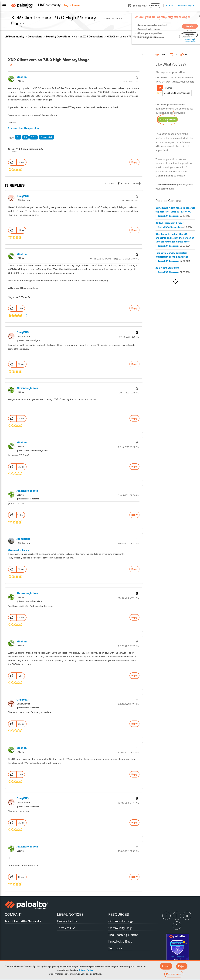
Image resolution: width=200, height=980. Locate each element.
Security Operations (58, 37)
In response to (30, 340)
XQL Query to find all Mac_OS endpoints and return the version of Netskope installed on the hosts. (175, 238)
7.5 (25, 137)
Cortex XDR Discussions (89, 37)
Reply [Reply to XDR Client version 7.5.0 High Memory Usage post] (134, 162)
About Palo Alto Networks (23, 921)
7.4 (18, 137)
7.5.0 (34, 137)
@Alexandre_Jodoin (18, 550)
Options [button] (137, 77)
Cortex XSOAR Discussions (170, 227)
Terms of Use (66, 928)
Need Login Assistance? (181, 41)
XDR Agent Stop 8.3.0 (167, 268)
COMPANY (13, 914)
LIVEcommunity (14, 37)
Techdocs (115, 948)
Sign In (169, 6)
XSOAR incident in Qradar (169, 223)
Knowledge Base (120, 941)
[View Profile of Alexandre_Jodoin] (27, 388)
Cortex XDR (46, 137)
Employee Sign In (186, 6)
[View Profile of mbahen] (22, 77)
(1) (26, 315)
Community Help (120, 928)
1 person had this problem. (24, 128)
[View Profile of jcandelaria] (23, 539)
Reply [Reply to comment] (134, 230)
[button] (166, 966)
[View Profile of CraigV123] (23, 196)
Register (155, 6)
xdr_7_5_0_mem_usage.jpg (26, 149)
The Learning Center (123, 935)
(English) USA (137, 6)
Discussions (35, 37)
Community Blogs (121, 921)
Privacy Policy (86, 970)
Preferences (174, 974)
